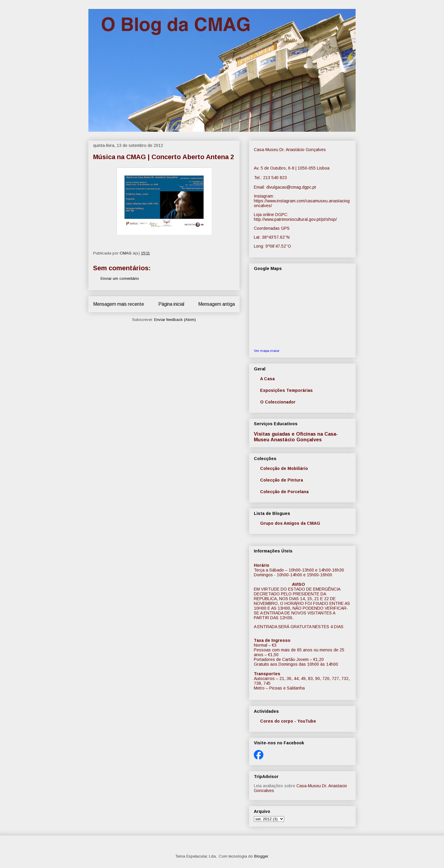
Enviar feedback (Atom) (175, 320)
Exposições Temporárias (286, 390)
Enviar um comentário (120, 278)
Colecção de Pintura (282, 480)
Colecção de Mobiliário (284, 468)
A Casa (267, 379)
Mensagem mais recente (119, 304)
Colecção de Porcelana (284, 492)
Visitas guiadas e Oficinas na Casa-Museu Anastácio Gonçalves (296, 437)
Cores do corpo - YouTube (288, 721)
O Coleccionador (278, 402)
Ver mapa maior (267, 351)
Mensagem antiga (216, 304)
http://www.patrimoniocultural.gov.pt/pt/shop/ (295, 219)
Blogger (261, 856)
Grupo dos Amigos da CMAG (290, 523)
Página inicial (171, 304)
